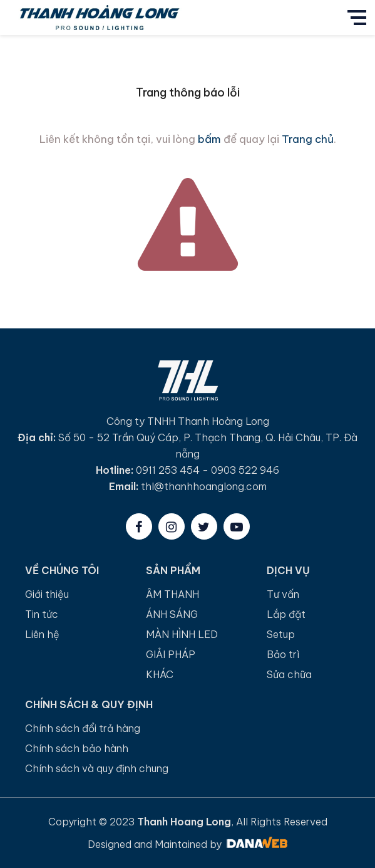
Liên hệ (42, 634)
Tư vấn (283, 594)
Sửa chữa (289, 674)
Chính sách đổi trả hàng (83, 728)
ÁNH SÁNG (172, 614)
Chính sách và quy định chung (97, 768)
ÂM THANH (172, 594)
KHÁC (160, 674)
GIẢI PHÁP (171, 654)
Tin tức (42, 614)
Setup (281, 634)
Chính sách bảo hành (77, 748)
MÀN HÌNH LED (182, 634)
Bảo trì (283, 654)
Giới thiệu (47, 594)
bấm (209, 139)
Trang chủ (308, 139)
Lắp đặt (286, 614)
